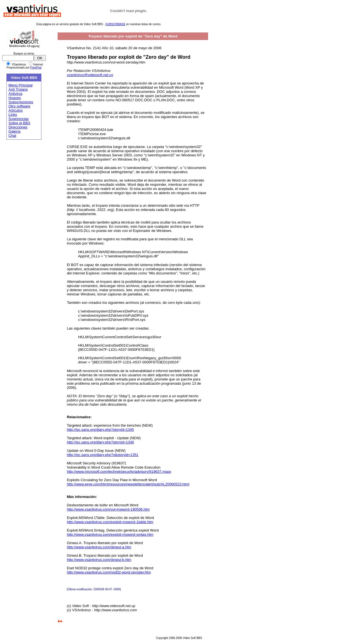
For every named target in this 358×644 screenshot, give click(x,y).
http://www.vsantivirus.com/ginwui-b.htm (99, 560)
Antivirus (15, 94)
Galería (14, 131)
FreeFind (36, 68)
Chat (12, 136)
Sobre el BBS (19, 123)
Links (13, 115)
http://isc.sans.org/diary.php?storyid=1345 (100, 430)
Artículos (16, 110)
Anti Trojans (18, 89)
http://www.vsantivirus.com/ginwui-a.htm (99, 547)
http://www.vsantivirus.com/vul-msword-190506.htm (108, 509)
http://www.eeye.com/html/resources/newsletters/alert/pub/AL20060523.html (128, 484)
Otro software (19, 106)
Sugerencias (18, 119)
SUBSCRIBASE (115, 24)
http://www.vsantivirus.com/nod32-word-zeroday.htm (109, 572)
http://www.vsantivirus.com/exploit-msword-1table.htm (110, 522)
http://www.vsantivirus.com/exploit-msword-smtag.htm (110, 534)
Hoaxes (15, 98)
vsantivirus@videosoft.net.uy (90, 75)
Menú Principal (20, 85)
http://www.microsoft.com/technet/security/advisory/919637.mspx (119, 472)
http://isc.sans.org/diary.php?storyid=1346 (100, 442)
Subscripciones (21, 102)
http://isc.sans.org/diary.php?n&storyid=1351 (103, 455)
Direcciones (18, 127)
